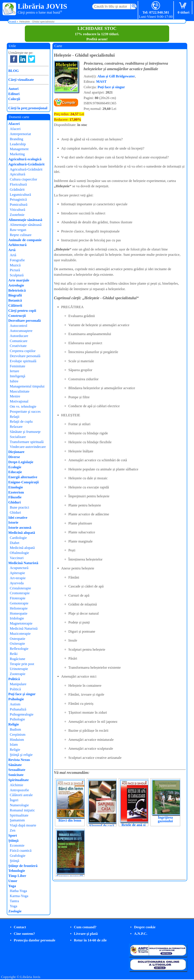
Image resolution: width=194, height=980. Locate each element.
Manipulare (18, 684)
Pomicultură (19, 205)
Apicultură (18, 174)
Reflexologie (19, 649)
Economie (17, 845)
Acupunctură (19, 568)
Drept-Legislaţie (21, 462)
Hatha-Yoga (18, 891)
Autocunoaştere (21, 331)
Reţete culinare (21, 235)
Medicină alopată (22, 533)
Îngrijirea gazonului (165, 819)
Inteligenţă (18, 376)
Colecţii (14, 99)
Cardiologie (18, 538)
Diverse (14, 457)
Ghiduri (15, 502)
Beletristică (17, 290)
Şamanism (17, 820)
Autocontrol (18, 326)
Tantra (14, 901)
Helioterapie (19, 608)
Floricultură (18, 184)
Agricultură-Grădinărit (26, 164)
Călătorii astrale (21, 795)
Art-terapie (18, 578)
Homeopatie (19, 613)
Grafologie (18, 856)
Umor (13, 881)
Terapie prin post (22, 664)
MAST (101, 82)
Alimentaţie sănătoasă (25, 220)
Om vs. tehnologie (23, 406)
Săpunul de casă (102, 826)
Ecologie (15, 467)
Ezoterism (16, 492)
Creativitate (18, 346)
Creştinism (18, 735)
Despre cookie (145, 927)
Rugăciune (18, 659)
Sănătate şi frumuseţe (25, 432)
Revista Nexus (19, 760)
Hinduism (17, 740)
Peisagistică (18, 199)
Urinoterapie (19, 669)
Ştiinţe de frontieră (23, 866)
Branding (16, 139)
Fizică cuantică (21, 851)
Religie (14, 724)
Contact (20, 927)
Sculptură (17, 275)
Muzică (15, 265)
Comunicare (19, 341)
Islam (14, 744)
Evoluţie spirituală (23, 361)
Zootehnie (17, 215)
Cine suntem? (24, 934)
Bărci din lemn (70, 820)
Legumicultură (20, 195)
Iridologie (17, 618)
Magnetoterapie (21, 623)
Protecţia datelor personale (35, 940)
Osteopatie (18, 639)
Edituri (14, 94)
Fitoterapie (18, 598)
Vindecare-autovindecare (28, 447)
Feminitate (18, 366)
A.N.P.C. (141, 934)
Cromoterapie (20, 593)
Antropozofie (19, 790)
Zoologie (15, 911)
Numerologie (19, 805)
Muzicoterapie (20, 634)
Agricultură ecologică (25, 159)
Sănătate (15, 765)
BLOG (13, 71)
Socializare (18, 437)
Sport (13, 835)
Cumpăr (69, 103)
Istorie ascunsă (20, 528)
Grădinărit (17, 189)
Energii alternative (23, 477)
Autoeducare (19, 336)
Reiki (14, 654)
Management (19, 149)
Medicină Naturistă (23, 563)
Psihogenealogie (22, 714)
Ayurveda (17, 583)
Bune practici (19, 507)
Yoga (12, 886)
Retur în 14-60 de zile (90, 940)
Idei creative (18, 518)
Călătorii (15, 305)
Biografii (15, 295)
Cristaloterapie (20, 588)
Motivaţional (19, 401)
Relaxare (16, 427)
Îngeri (14, 800)
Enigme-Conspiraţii (24, 482)
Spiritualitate (18, 780)
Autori (13, 89)
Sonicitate (16, 775)
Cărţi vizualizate (21, 80)
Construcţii (17, 316)
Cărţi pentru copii (22, 311)
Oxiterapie (17, 644)
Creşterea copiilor (23, 351)
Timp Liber (17, 876)
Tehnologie (17, 871)
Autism (15, 704)
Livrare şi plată (86, 934)
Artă (12, 250)
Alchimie (16, 785)
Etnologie (16, 487)
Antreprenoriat (20, 134)
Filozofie (15, 497)
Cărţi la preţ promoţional (28, 108)
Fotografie (17, 260)
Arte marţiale (19, 280)
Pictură (15, 270)
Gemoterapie (19, 603)
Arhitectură (17, 245)
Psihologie (16, 699)
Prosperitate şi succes (25, 412)
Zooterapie (18, 674)
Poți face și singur (111, 87)
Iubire (14, 381)
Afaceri (14, 124)
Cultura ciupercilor (23, 179)
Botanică (15, 300)
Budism (15, 729)
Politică (14, 679)
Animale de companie (25, 240)
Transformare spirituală (27, 442)
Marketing (17, 154)
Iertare (14, 371)
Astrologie (16, 285)
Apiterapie (17, 573)
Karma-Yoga (19, 896)
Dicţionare (16, 452)
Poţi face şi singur (22, 694)
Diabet (15, 543)
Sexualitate (17, 770)
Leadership (18, 144)
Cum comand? (85, 927)
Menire (15, 396)
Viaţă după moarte (23, 825)
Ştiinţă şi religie (21, 755)
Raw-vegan (18, 230)
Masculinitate (20, 391)
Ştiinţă (13, 841)
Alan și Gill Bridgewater (116, 76)
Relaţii (15, 417)
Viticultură (18, 210)
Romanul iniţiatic (22, 810)
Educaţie (15, 472)
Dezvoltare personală (25, 321)
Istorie (13, 522)
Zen (13, 830)
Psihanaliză (18, 709)
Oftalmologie (19, 553)
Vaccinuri (17, 558)
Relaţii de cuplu (21, 421)
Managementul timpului (27, 386)
